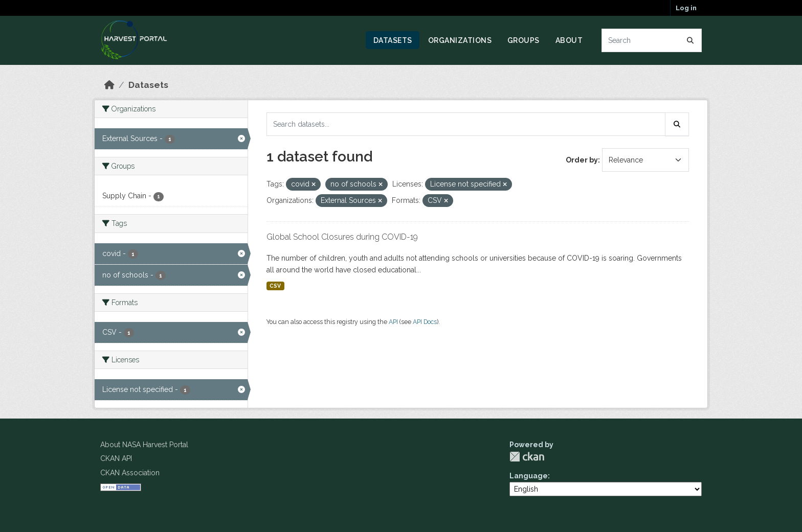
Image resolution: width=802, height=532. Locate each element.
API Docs (425, 322)
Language (529, 476)
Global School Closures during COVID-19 (342, 237)
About (569, 40)
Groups (523, 40)
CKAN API (116, 458)
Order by (582, 160)
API (393, 322)
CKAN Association (130, 473)
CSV (275, 286)
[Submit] (690, 40)
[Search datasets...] (652, 40)
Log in (686, 8)
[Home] (109, 85)
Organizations (460, 40)
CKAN (527, 457)
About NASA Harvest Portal (144, 445)
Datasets (393, 40)
